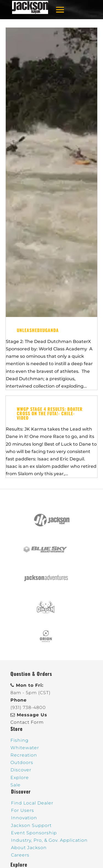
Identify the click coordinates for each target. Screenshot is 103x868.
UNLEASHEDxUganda (38, 330)
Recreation (24, 755)
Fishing (20, 740)
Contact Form (27, 722)
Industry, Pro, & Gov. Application (49, 840)
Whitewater (25, 748)
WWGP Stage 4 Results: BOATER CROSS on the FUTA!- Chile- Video (50, 413)
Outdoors (22, 762)
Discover (21, 770)
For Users (23, 810)
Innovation (24, 818)
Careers (20, 855)
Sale (16, 785)
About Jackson (29, 848)
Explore (20, 778)
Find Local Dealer (32, 803)
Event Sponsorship (34, 833)
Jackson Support (31, 825)
